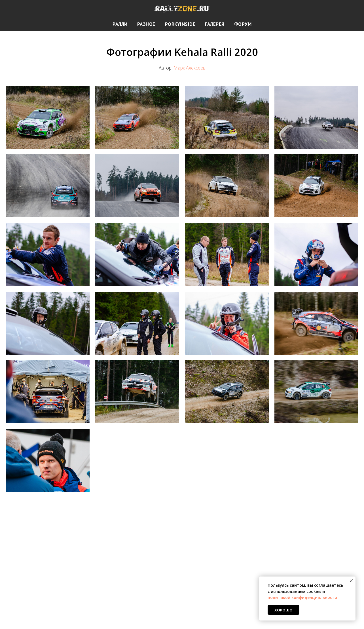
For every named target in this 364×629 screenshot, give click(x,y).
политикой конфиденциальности (302, 597)
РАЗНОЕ (146, 24)
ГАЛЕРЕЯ (215, 24)
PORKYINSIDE (180, 24)
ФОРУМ (243, 24)
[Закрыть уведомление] (351, 581)
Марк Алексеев (190, 68)
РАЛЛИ (120, 24)
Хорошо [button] (283, 610)
